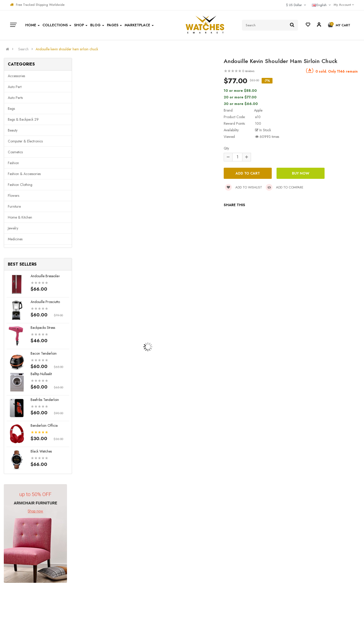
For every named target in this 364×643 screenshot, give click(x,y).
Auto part (15, 87)
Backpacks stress (43, 328)
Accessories (16, 76)
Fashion (13, 163)
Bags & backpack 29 (23, 119)
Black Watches (41, 451)
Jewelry (13, 228)
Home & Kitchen (20, 217)
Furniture (14, 206)
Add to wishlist (244, 187)
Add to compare (285, 187)
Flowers (14, 196)
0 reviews (248, 71)
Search (23, 49)
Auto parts (15, 98)
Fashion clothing (20, 185)
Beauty (13, 130)
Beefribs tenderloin (45, 400)
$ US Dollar (296, 5)
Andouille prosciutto (45, 302)
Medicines (15, 239)
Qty (226, 148)
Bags (11, 109)
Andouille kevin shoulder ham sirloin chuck (67, 49)
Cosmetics (15, 152)
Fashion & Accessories (24, 174)
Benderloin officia (44, 425)
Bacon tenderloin (44, 353)
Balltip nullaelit (41, 374)
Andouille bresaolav (45, 276)
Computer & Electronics (25, 141)
